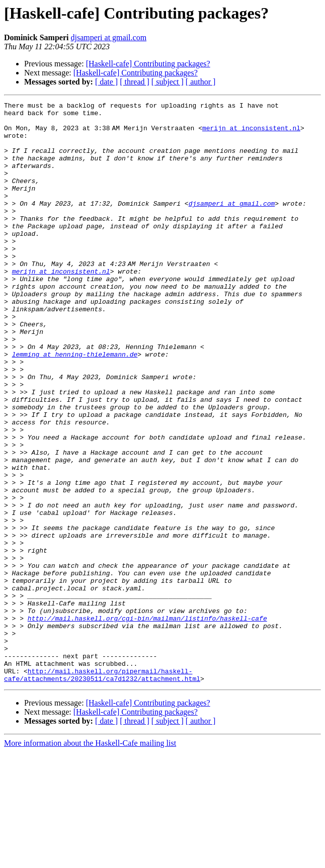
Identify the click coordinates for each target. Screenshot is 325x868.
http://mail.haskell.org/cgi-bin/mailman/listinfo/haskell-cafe (147, 722)
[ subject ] (168, 82)
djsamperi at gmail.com (108, 37)
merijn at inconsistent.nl (253, 134)
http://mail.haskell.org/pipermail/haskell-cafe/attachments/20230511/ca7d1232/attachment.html (102, 790)
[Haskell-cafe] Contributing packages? (148, 64)
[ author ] (201, 82)
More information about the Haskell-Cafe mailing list (90, 859)
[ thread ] (135, 82)
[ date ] (106, 82)
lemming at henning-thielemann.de (75, 405)
